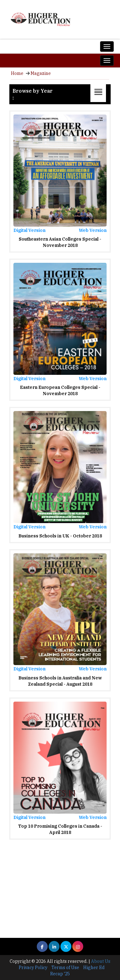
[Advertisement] (60, 884)
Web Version (93, 230)
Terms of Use (65, 968)
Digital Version (29, 230)
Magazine (41, 73)
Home (17, 73)
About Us (101, 961)
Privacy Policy (33, 968)
